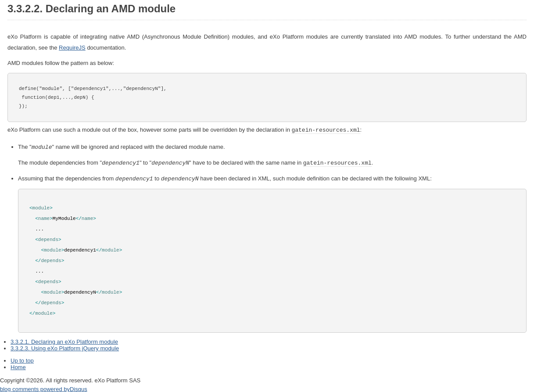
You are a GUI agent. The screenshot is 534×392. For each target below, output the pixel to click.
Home (18, 365)
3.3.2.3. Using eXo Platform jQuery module (65, 347)
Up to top (22, 359)
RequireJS (72, 48)
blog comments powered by (44, 387)
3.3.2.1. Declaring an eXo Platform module (64, 340)
